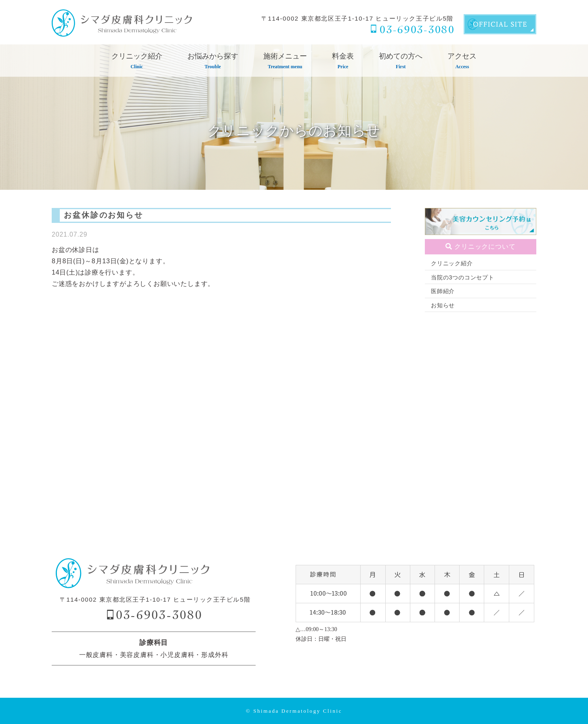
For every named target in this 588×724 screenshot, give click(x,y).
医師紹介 (443, 291)
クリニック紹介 (452, 263)
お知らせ (443, 305)
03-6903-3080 (417, 29)
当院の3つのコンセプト (463, 277)
